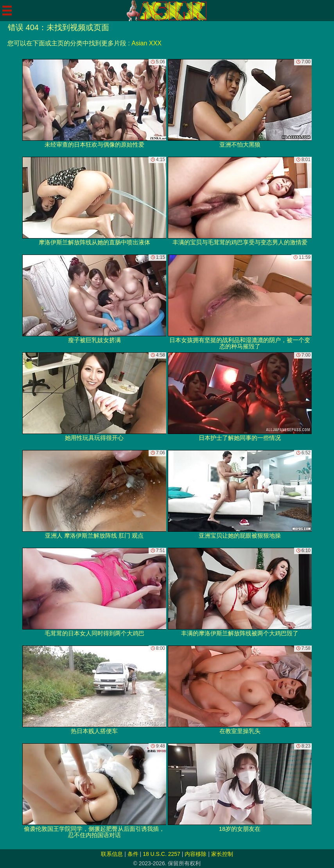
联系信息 (112, 854)
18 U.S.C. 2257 (162, 854)
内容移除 (196, 854)
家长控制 (222, 854)
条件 (133, 854)
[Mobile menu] (7, 11)
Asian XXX (146, 43)
